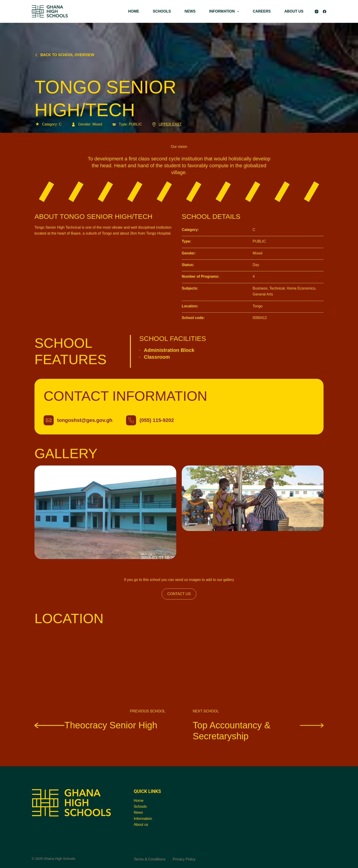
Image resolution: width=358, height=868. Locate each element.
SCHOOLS (162, 11)
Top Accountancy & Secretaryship (258, 730)
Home (139, 801)
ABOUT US (294, 11)
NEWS (190, 11)
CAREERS (262, 11)
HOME (134, 11)
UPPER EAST (166, 124)
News (138, 812)
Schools (140, 807)
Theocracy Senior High (96, 725)
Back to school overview (64, 55)
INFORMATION (225, 11)
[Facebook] (325, 12)
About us (141, 825)
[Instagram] (317, 12)
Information (143, 819)
